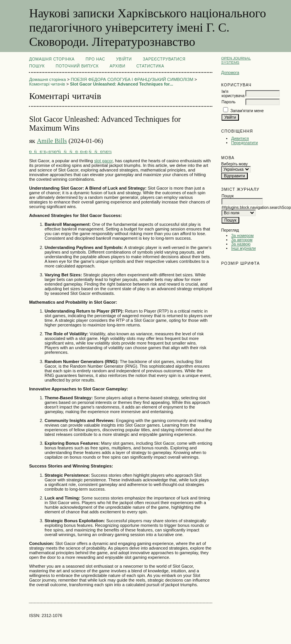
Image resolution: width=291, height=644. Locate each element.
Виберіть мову (234, 164)
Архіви (118, 66)
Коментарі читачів (47, 84)
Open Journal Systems (236, 60)
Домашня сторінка (52, 59)
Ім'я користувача (233, 94)
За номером (242, 236)
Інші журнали (243, 248)
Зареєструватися (164, 59)
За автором (242, 240)
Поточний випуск (77, 66)
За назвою (241, 244)
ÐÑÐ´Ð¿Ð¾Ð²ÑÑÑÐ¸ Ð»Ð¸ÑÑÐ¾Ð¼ (70, 152)
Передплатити (244, 143)
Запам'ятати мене (247, 111)
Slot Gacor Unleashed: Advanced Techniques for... (121, 84)
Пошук (37, 66)
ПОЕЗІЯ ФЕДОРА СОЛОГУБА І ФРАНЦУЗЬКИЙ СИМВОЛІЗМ (132, 79)
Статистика (150, 66)
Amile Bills (52, 141)
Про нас (96, 59)
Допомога (230, 73)
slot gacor (103, 161)
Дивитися (240, 139)
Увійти (124, 59)
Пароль (228, 102)
